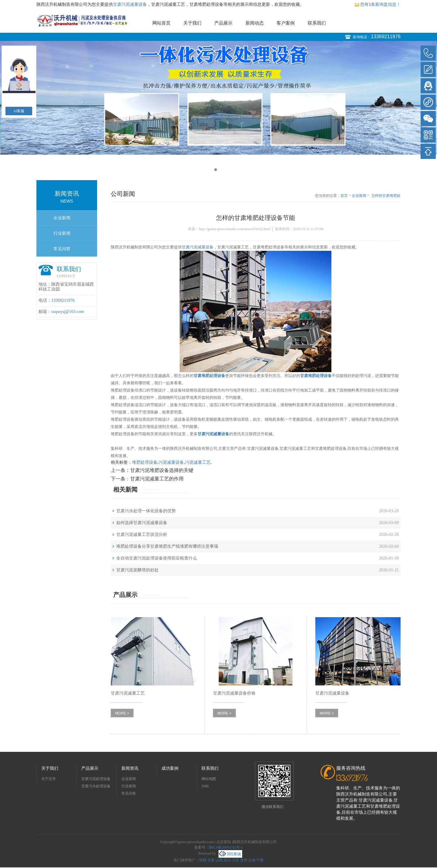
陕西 (203, 860)
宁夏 (260, 860)
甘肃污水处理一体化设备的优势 (146, 511)
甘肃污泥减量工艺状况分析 (142, 535)
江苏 (235, 860)
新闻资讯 (130, 768)
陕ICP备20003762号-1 (226, 847)
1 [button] (216, 170)
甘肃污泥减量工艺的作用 (157, 479)
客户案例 (286, 23)
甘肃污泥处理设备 (96, 779)
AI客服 (19, 111)
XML (206, 786)
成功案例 (170, 768)
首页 (344, 196)
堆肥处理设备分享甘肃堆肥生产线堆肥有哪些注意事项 (167, 546)
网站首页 (161, 23)
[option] (218, 98)
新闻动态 (255, 23)
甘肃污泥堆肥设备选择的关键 (162, 470)
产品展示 (223, 23)
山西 (219, 860)
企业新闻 (62, 218)
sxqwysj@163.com (68, 312)
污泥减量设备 (171, 462)
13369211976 (386, 37)
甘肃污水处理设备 (96, 786)
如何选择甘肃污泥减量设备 (142, 523)
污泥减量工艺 (198, 462)
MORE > (122, 713)
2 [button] (221, 170)
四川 (227, 860)
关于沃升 (49, 779)
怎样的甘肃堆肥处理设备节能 (386, 196)
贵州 (244, 860)
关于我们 (192, 23)
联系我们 (317, 23)
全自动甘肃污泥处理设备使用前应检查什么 (157, 558)
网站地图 (209, 779)
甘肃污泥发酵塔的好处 (137, 570)
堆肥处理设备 (145, 462)
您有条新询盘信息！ (378, 4)
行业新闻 (62, 233)
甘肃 (211, 860)
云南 (252, 860)
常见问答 (62, 249)
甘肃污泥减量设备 (130, 4)
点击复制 (224, 842)
